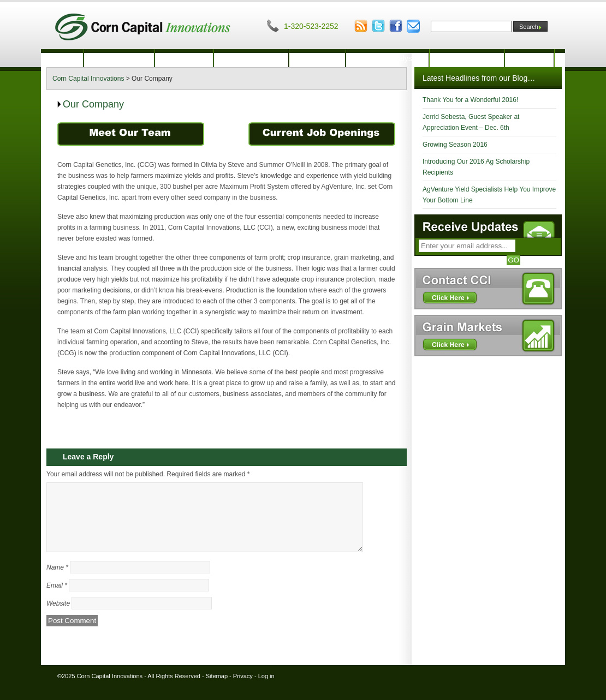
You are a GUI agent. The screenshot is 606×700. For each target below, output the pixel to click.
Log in (266, 689)
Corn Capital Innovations (110, 689)
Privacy (243, 689)
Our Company (119, 58)
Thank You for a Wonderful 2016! (470, 100)
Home (62, 58)
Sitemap (217, 689)
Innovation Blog (467, 58)
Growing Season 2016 (455, 145)
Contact (529, 58)
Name (57, 581)
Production (184, 58)
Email (57, 599)
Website (58, 617)
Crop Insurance (251, 58)
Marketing (317, 58)
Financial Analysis (387, 58)
